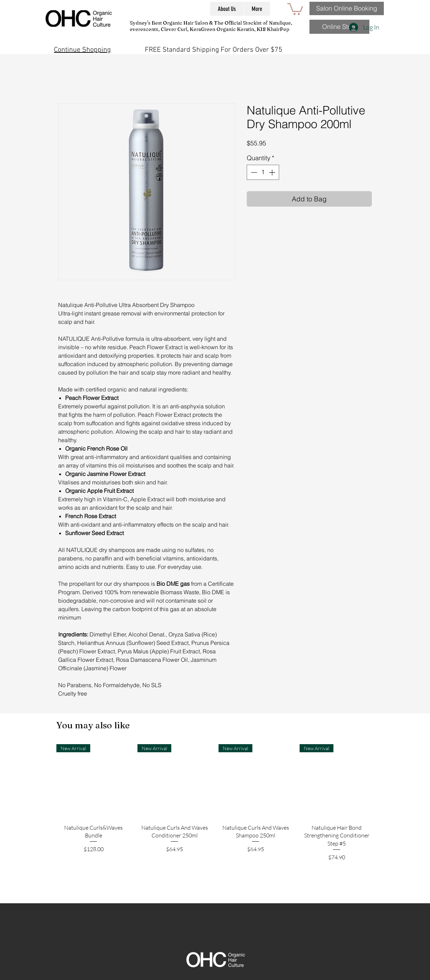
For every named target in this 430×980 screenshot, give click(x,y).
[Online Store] (339, 27)
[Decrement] (253, 172)
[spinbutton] (263, 172)
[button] (295, 8)
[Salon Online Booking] (347, 8)
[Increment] (273, 172)
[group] (215, 821)
